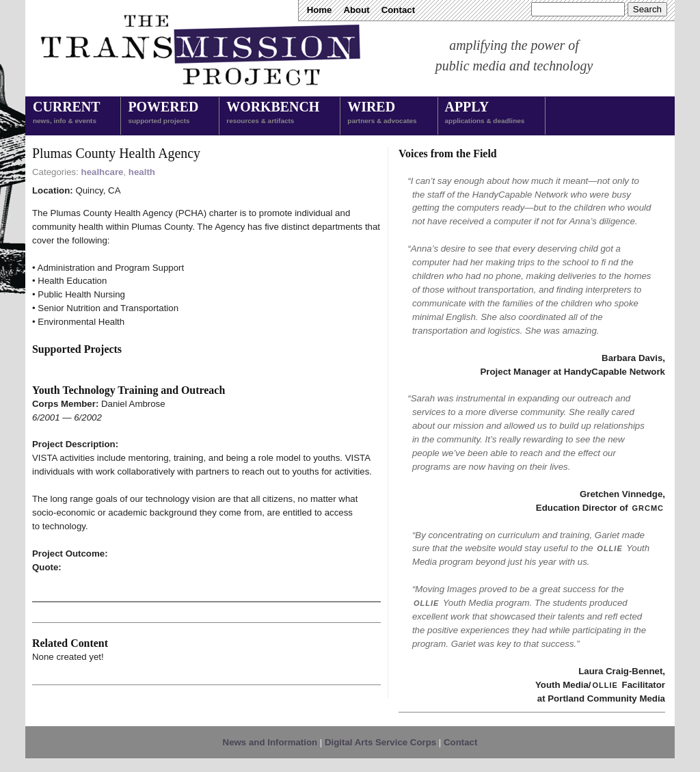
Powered (163, 114)
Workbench (273, 114)
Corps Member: (67, 404)
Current (66, 114)
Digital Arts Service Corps (380, 742)
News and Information (270, 742)
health (142, 172)
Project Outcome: (70, 554)
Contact (398, 10)
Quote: (47, 567)
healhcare (103, 172)
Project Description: (75, 444)
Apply (485, 114)
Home (320, 10)
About (356, 10)
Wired (382, 114)
